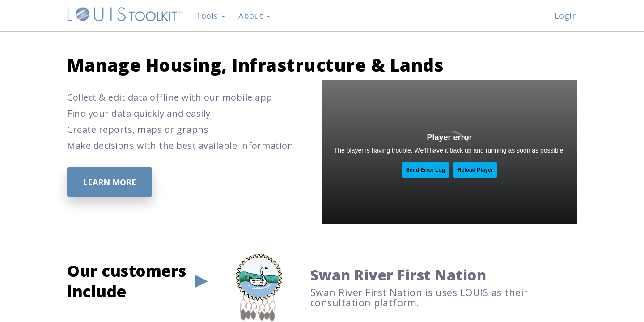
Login (566, 16)
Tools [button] (210, 16)
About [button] (254, 16)
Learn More (110, 182)
